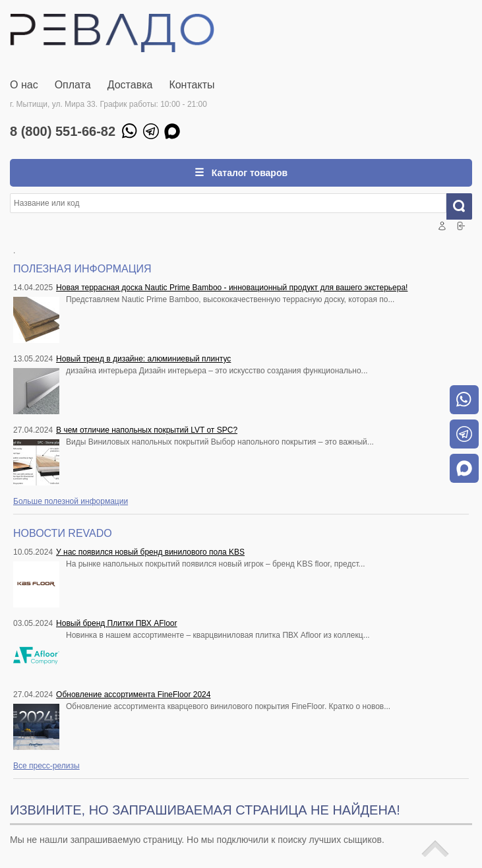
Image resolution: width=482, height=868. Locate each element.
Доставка (130, 85)
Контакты (192, 85)
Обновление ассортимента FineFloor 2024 (133, 695)
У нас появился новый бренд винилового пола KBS (150, 552)
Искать (464, 206)
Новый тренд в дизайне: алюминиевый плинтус (143, 359)
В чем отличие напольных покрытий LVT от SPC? (147, 430)
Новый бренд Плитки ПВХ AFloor (116, 623)
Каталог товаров (248, 173)
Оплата (73, 85)
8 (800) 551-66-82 (63, 131)
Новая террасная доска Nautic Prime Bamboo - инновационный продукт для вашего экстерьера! (232, 288)
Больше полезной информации (71, 501)
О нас (24, 85)
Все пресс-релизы (46, 766)
